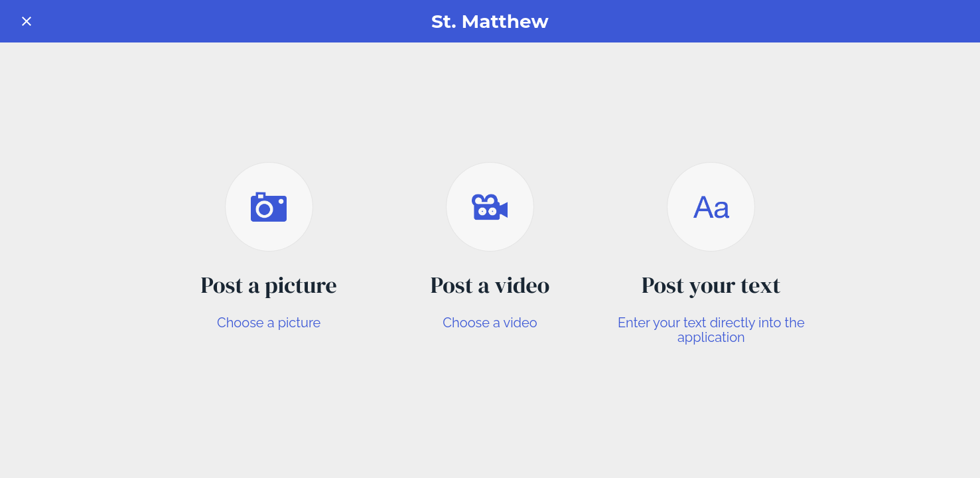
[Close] (27, 21)
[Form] (953, 21)
